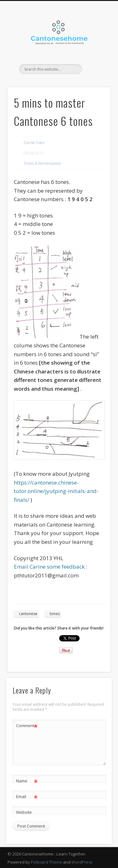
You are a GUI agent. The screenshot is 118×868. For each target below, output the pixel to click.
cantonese (28, 614)
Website (24, 812)
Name (27, 781)
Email (27, 797)
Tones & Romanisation (42, 163)
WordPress (82, 862)
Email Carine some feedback (49, 567)
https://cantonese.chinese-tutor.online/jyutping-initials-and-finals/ (56, 491)
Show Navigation (95, 56)
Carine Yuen (34, 143)
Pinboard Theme (47, 862)
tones (55, 614)
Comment (27, 726)
